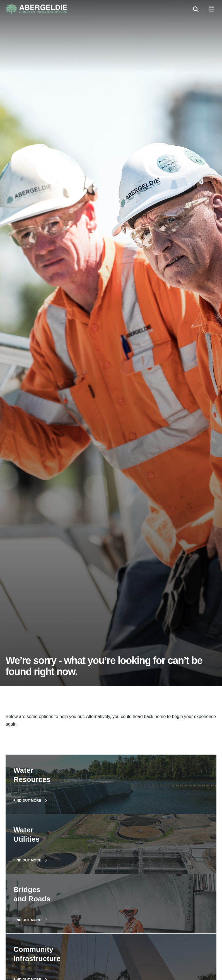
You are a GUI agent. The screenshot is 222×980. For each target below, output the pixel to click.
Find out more (30, 801)
